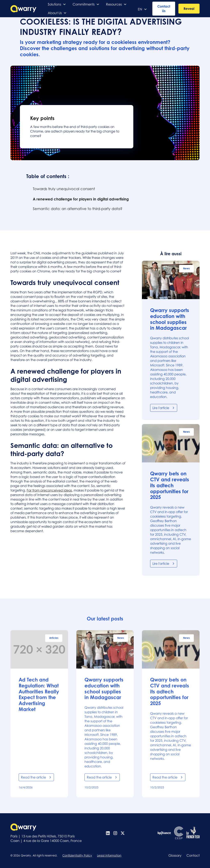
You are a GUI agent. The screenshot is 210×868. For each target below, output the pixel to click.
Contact (193, 855)
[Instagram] (115, 833)
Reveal (189, 9)
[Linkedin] (108, 833)
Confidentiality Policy (77, 855)
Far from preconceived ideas (49, 490)
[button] (57, 4)
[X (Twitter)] (123, 833)
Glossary (175, 855)
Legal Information (109, 855)
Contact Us (164, 9)
